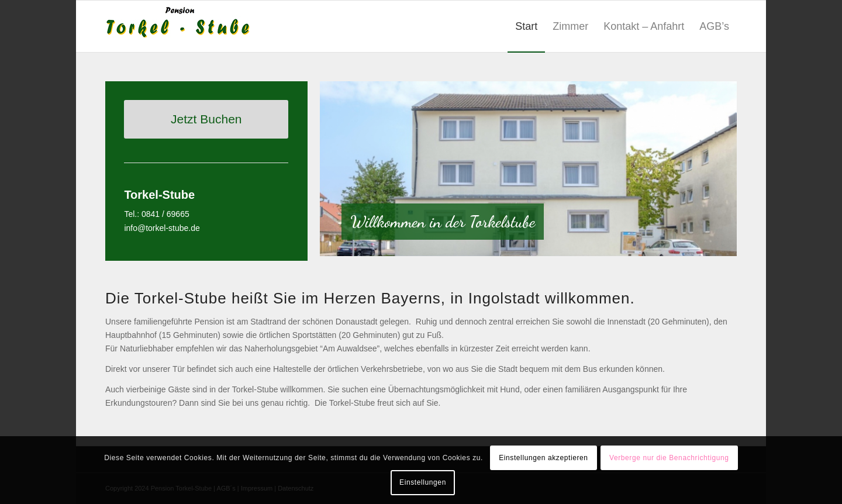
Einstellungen (423, 482)
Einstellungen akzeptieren (543, 458)
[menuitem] (526, 26)
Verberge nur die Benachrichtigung (669, 458)
